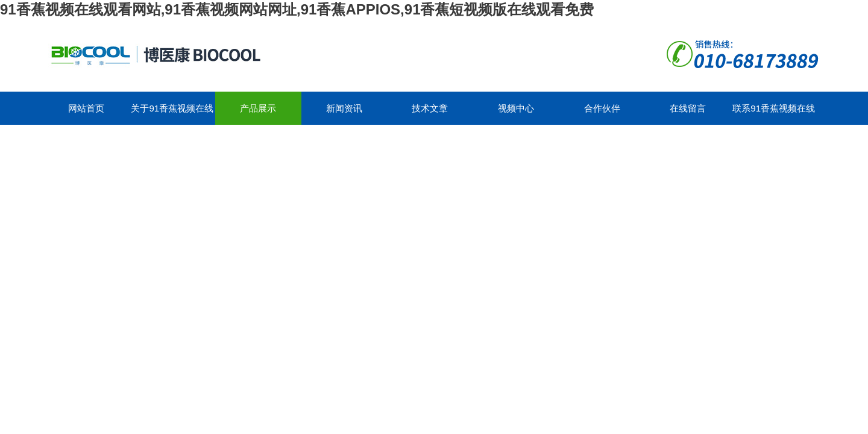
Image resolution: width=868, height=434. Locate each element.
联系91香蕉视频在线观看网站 (774, 114)
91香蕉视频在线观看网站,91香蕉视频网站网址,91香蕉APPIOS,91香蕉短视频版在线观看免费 (297, 9)
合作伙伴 (602, 108)
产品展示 (258, 108)
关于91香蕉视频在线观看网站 (172, 114)
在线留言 (688, 108)
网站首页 (86, 108)
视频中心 (516, 108)
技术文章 (430, 108)
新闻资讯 (344, 108)
